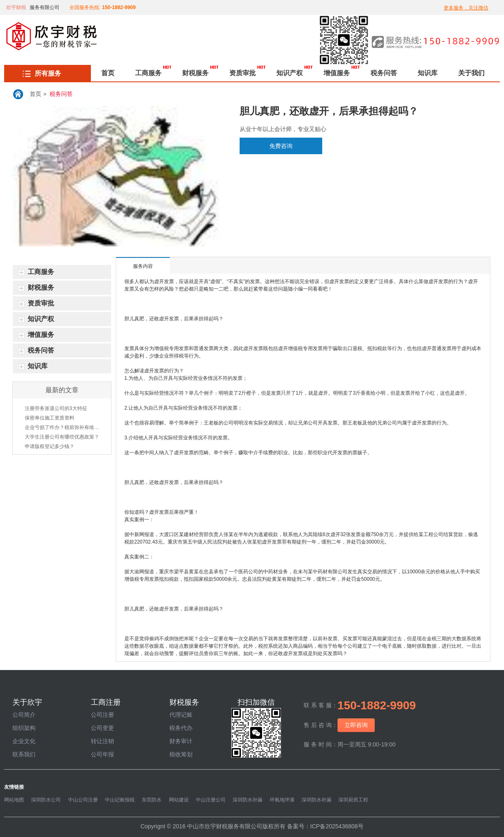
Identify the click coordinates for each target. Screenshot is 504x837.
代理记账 (181, 715)
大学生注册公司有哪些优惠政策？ (62, 437)
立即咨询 (356, 725)
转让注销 (102, 741)
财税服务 (195, 73)
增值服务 (337, 73)
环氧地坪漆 (282, 800)
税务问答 (384, 73)
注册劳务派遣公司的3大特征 (56, 408)
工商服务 (148, 73)
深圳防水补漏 (247, 800)
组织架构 (24, 728)
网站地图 (14, 800)
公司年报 (102, 754)
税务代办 (181, 728)
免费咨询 (281, 146)
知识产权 (290, 73)
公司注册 (102, 715)
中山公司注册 (83, 800)
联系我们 (24, 754)
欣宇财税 (16, 7)
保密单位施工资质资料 (50, 418)
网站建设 (179, 800)
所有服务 (42, 73)
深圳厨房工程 (353, 800)
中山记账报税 (120, 800)
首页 (108, 73)
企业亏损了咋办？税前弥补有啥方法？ (62, 427)
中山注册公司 (211, 800)
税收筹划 (181, 754)
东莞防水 (152, 800)
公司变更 (102, 728)
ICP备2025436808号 (337, 826)
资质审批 (242, 73)
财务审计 (181, 741)
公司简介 (24, 715)
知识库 (428, 73)
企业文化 (24, 741)
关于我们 (471, 73)
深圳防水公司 (46, 800)
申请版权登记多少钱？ (50, 446)
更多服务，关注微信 (466, 8)
